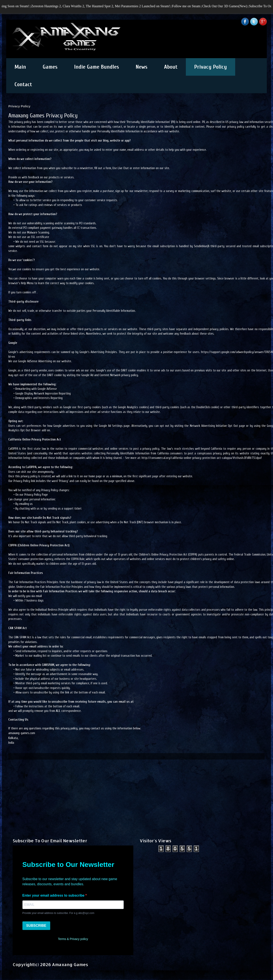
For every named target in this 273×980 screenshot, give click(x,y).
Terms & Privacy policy (73, 939)
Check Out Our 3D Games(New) (230, 6)
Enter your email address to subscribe (54, 895)
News (142, 67)
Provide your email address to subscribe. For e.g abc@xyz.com (58, 913)
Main (20, 67)
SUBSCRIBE (36, 926)
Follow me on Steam (191, 6)
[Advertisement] (136, 789)
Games (50, 67)
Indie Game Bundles (97, 67)
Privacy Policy (211, 67)
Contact (23, 84)
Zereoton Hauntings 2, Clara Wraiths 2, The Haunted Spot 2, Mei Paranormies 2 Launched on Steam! (106, 6)
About (171, 67)
